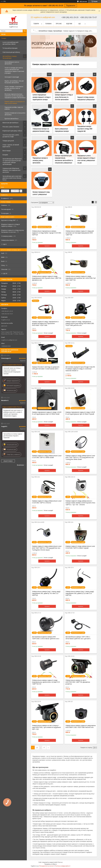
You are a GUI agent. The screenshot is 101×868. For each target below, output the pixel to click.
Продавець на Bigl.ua (50, 864)
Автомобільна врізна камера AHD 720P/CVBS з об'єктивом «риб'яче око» (46, 638)
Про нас (59, 24)
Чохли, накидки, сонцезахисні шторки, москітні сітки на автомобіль (14, 88)
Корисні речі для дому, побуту (12, 131)
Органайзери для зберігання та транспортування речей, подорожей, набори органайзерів (12, 161)
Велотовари (7, 151)
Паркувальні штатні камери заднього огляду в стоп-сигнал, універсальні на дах (86, 159)
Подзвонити (71, 6)
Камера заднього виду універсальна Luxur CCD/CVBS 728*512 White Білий (47, 457)
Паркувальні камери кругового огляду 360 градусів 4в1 (85, 129)
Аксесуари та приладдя (12, 77)
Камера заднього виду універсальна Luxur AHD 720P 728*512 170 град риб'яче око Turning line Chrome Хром (47, 548)
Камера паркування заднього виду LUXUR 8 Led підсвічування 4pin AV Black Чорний (80, 413)
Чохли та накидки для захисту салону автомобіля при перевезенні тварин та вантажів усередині (14, 70)
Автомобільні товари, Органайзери (10, 57)
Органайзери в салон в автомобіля (12, 63)
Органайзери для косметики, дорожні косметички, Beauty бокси (12, 178)
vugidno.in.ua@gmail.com (9, 340)
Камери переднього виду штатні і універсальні (41, 193)
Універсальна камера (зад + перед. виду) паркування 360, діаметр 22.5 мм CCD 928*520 (80, 593)
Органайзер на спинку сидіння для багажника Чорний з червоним (13, 436)
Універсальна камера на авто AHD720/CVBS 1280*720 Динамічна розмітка (78, 682)
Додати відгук (8, 461)
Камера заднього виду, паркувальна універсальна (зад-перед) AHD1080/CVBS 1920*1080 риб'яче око (80, 323)
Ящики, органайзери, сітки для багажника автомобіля (14, 82)
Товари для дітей (8, 141)
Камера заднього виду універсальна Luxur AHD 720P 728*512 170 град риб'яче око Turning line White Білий (80, 457)
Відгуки (69, 24)
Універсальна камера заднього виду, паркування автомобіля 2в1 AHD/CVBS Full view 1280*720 (80, 278)
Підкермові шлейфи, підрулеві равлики (14, 108)
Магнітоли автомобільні (10, 123)
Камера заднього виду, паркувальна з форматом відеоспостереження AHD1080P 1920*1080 (45, 323)
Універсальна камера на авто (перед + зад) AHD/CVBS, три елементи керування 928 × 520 (46, 727)
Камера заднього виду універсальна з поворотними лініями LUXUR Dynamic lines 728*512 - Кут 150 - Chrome (80, 503)
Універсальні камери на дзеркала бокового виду (41, 130)
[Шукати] (25, 31)
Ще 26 (5, 273)
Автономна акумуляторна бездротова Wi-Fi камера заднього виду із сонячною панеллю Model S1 (80, 369)
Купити (47, 246)
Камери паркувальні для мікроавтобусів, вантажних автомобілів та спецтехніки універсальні (64, 159)
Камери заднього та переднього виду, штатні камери (15, 102)
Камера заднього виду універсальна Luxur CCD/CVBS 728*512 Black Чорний (80, 547)
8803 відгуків (83, 1)
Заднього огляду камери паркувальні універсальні (86, 98)
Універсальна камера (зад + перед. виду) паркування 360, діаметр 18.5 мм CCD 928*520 (46, 593)
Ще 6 (5, 244)
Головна (48, 24)
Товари (4, 38)
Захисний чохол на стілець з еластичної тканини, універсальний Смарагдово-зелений (12, 371)
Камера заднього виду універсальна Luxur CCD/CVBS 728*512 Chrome (47, 502)
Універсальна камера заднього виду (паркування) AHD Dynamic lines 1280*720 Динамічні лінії (47, 278)
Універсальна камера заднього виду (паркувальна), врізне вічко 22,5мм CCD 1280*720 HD (46, 682)
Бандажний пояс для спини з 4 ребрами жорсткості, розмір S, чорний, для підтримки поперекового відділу (13, 413)
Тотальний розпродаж (10, 48)
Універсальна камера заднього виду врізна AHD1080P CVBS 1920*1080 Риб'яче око (81, 726)
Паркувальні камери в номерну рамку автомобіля (40, 160)
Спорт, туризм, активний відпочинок (11, 146)
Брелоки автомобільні (12, 119)
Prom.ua (60, 862)
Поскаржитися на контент (47, 866)
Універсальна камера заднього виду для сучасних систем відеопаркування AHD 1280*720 (80, 233)
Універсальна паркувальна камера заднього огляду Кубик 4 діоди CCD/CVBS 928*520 (47, 233)
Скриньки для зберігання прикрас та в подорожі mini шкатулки (11, 170)
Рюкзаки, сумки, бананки (11, 127)
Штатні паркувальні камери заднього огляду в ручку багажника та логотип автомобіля (64, 96)
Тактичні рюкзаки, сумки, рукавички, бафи (11, 136)
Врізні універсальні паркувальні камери (62, 130)
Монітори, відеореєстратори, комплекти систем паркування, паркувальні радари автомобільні (15, 96)
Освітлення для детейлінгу (11, 52)
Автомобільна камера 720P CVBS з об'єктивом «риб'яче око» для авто (78, 638)
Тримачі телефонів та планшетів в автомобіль (15, 114)
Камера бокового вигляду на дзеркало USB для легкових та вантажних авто (46, 368)
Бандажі (5, 155)
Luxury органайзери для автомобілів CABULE (10, 43)
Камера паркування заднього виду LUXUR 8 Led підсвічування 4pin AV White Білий (47, 413)
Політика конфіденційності (63, 866)
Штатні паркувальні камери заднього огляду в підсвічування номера (41, 97)
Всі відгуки (20, 465)
